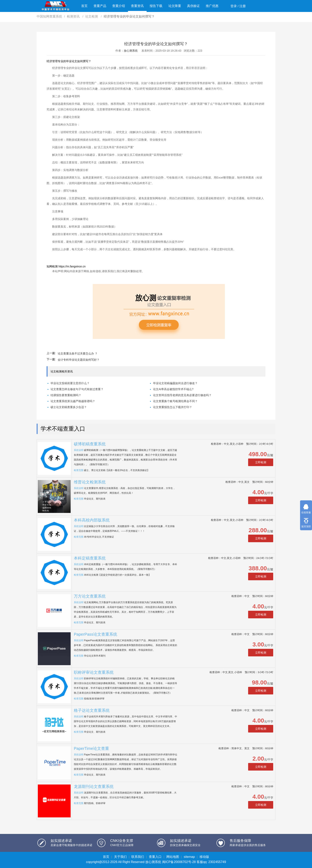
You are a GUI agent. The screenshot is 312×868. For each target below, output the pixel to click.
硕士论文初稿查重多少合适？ (69, 407)
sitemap (189, 857)
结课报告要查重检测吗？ (66, 395)
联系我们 (138, 857)
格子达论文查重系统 (92, 710)
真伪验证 (193, 6)
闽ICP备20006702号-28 (179, 862)
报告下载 (156, 6)
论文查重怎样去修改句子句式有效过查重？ (77, 389)
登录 (234, 6)
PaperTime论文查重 (91, 748)
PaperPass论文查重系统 (96, 634)
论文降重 (175, 6)
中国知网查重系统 (49, 16)
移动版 (204, 857)
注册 (243, 6)
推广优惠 (212, 6)
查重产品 (100, 6)
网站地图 (173, 857)
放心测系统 (131, 51)
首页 (84, 6)
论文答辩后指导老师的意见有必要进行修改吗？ (182, 395)
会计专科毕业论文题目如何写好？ (79, 360)
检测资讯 (74, 16)
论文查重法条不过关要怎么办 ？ (78, 353)
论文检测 (92, 16)
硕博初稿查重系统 (90, 444)
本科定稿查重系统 (90, 558)
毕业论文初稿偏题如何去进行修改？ (175, 383)
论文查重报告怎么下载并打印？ (173, 407)
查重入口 (155, 857)
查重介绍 (119, 6)
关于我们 (120, 857)
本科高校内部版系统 (92, 520)
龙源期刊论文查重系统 (94, 787)
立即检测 (261, 462)
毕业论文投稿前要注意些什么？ (70, 383)
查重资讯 (137, 6)
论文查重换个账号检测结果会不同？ (175, 401)
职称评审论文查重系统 (94, 672)
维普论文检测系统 (90, 482)
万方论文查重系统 (90, 596)
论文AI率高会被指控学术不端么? (173, 389)
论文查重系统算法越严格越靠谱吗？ (73, 401)
